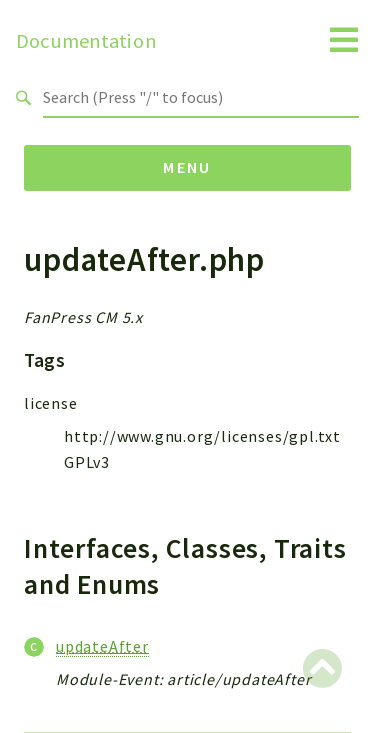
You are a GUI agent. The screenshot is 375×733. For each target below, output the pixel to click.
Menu (187, 167)
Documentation (86, 41)
